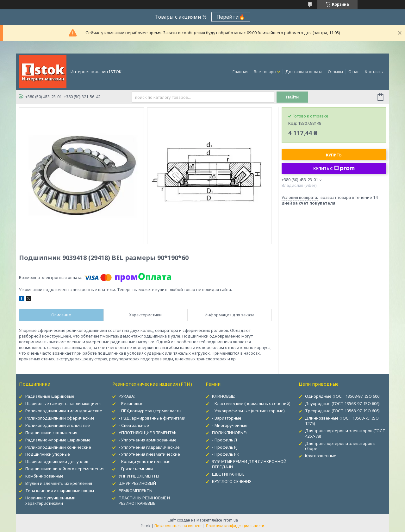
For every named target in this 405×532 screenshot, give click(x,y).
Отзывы (335, 72)
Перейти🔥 (231, 17)
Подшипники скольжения (51, 433)
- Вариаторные (227, 418)
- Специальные (134, 425)
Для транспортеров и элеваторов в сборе (340, 446)
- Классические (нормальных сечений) (251, 403)
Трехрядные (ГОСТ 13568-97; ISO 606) (342, 411)
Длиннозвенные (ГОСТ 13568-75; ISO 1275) (342, 421)
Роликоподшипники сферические (60, 418)
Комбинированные (44, 476)
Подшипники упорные (48, 454)
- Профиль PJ (225, 447)
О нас (354, 72)
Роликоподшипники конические (58, 447)
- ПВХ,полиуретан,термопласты (150, 411)
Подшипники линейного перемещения (65, 469)
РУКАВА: (127, 396)
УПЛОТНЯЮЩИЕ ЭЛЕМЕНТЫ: (147, 433)
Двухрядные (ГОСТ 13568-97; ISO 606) (342, 403)
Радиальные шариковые (50, 396)
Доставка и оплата (304, 72)
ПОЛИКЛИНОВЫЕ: (229, 433)
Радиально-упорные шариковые (58, 440)
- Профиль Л (224, 440)
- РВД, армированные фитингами (152, 418)
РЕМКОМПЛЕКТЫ (136, 491)
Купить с (334, 168)
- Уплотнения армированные (148, 440)
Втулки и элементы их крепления (59, 483)
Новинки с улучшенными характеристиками (50, 500)
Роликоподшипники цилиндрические (64, 411)
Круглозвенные (321, 456)
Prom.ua (230, 520)
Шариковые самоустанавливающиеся (63, 403)
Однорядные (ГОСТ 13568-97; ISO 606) (343, 396)
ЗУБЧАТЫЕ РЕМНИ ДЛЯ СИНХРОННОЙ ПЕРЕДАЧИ (249, 464)
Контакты (374, 72)
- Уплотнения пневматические (149, 454)
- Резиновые (131, 403)
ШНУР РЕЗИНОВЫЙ (137, 483)
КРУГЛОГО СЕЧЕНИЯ (232, 481)
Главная (240, 72)
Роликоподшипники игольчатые (58, 425)
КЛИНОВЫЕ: (224, 396)
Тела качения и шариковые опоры (60, 491)
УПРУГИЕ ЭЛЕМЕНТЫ (139, 476)
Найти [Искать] (292, 97)
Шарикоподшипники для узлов (57, 461)
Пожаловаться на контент (178, 526)
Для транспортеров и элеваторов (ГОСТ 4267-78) (345, 433)
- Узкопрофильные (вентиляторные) (248, 411)
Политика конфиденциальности (235, 526)
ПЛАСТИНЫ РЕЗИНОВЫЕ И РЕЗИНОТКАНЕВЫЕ (144, 500)
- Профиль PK (226, 454)
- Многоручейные (230, 425)
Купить (334, 155)
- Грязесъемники (136, 469)
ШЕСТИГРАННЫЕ (228, 474)
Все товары (265, 72)
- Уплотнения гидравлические (149, 447)
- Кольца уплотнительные (145, 461)
